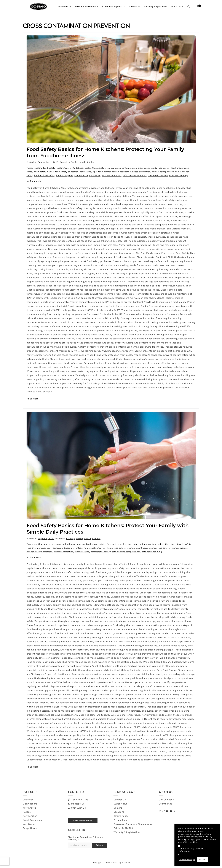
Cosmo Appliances (121, 862)
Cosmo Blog (165, 804)
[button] (70, 7)
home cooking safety (163, 172)
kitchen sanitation (111, 175)
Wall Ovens (29, 824)
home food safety (116, 548)
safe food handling (158, 175)
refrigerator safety (101, 552)
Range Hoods (30, 828)
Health (82, 162)
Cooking (70, 539)
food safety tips (88, 172)
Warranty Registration (155, 6)
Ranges (27, 812)
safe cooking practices (134, 175)
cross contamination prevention (132, 168)
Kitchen (91, 162)
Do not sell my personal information (191, 850)
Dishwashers (30, 804)
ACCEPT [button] (203, 860)
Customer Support (114, 7)
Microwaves (29, 808)
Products (65, 7)
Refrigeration (30, 816)
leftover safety (82, 552)
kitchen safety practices (87, 175)
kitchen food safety (45, 175)
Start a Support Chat (83, 820)
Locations (119, 812)
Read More (34, 399)
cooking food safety (45, 168)
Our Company (166, 800)
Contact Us (120, 800)
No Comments (34, 181)
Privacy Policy (121, 820)
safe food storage (178, 175)
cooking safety (42, 544)
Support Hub (121, 804)
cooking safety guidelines (70, 168)
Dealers (134, 7)
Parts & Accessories (87, 7)
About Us (177, 7)
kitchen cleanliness (137, 548)
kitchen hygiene (65, 175)
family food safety (160, 168)
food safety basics (44, 172)
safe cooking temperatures (126, 552)
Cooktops (28, 800)
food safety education (67, 172)
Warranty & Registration (127, 832)
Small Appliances (32, 820)
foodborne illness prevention (135, 172)
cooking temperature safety (99, 168)
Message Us (78, 804)
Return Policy (121, 816)
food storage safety (108, 172)
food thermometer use (39, 548)
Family (74, 162)
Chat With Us (78, 808)
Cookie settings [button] (187, 860)
